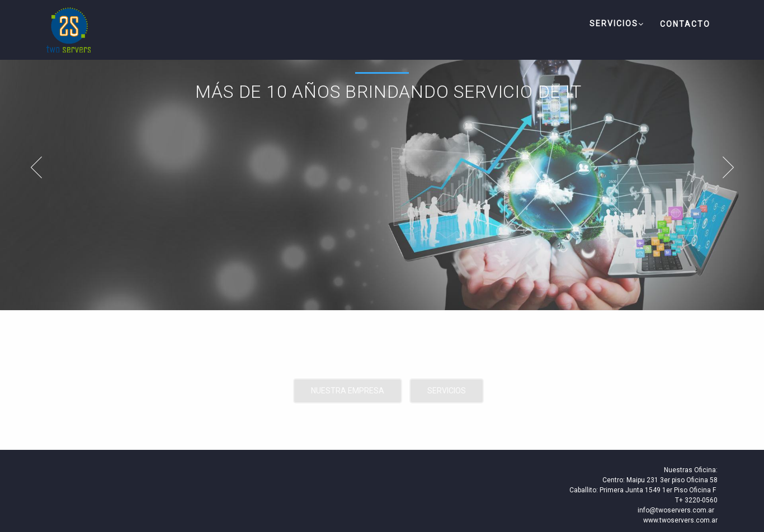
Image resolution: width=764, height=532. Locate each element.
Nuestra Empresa (348, 391)
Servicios (617, 24)
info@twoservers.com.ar (676, 510)
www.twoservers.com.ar (680, 520)
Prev (31, 167)
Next (733, 167)
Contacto (685, 24)
